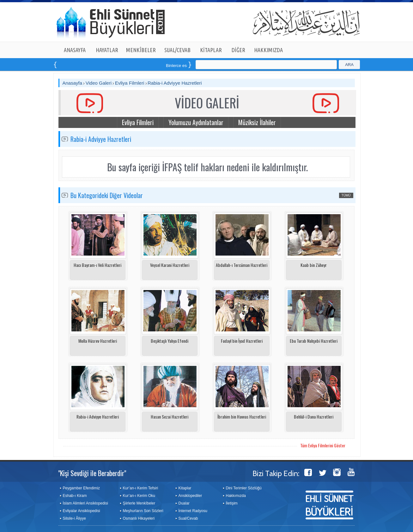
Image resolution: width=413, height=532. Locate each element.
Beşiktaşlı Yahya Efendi (170, 341)
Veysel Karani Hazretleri (170, 265)
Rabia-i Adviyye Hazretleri (175, 83)
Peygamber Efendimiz (81, 488)
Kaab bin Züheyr (314, 265)
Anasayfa (73, 83)
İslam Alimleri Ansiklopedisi (85, 503)
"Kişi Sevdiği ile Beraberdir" (92, 473)
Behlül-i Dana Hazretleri (314, 417)
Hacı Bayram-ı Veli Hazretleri (97, 265)
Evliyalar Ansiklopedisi (82, 511)
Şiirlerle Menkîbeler (139, 503)
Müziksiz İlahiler (257, 122)
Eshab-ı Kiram (75, 496)
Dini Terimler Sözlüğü (244, 488)
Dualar (184, 503)
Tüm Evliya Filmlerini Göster (323, 445)
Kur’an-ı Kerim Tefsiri (141, 488)
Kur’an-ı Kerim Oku (139, 496)
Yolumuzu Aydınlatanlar (196, 122)
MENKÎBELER (141, 50)
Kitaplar (185, 488)
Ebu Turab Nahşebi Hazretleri (314, 341)
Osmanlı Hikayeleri (139, 518)
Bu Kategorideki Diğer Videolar (107, 195)
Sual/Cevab (188, 518)
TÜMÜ (346, 195)
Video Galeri (99, 83)
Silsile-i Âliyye (74, 518)
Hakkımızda (236, 496)
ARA (349, 65)
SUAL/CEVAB (177, 50)
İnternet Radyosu (193, 511)
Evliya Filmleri (130, 83)
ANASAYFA (75, 50)
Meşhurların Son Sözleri (143, 511)
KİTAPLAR (211, 50)
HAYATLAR (107, 50)
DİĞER (238, 50)
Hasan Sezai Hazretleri (170, 417)
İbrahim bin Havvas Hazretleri (242, 417)
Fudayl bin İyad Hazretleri (242, 341)
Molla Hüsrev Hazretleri (98, 341)
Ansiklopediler (190, 496)
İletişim (232, 503)
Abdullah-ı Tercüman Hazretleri (242, 265)
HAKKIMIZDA (268, 50)
